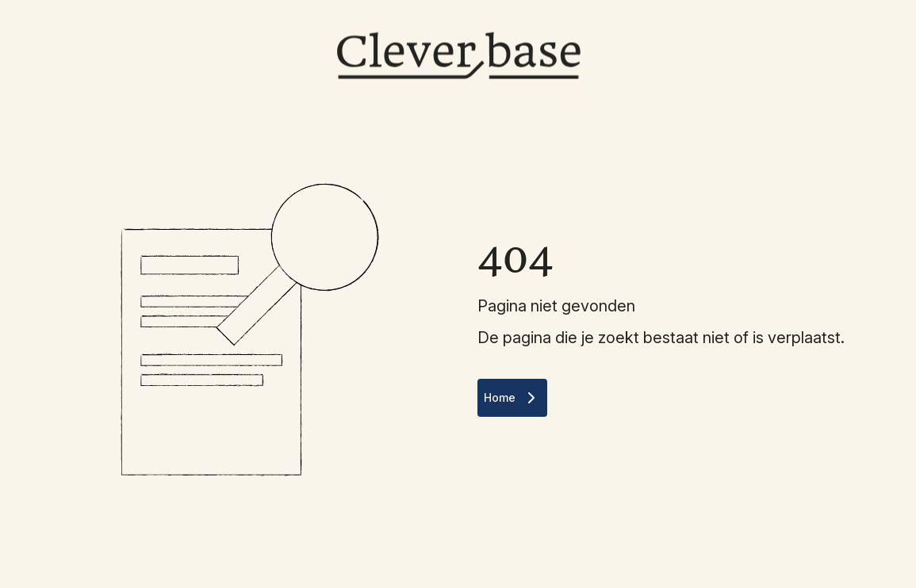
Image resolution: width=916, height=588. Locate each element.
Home (512, 398)
